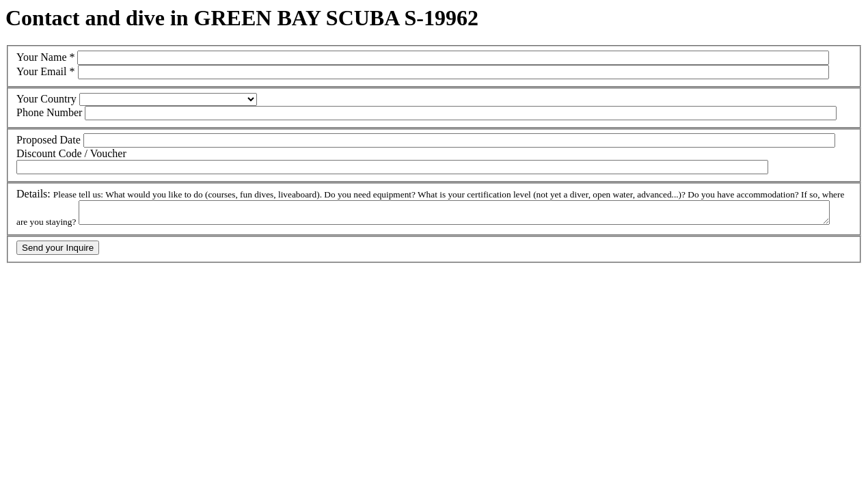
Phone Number (49, 112)
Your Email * (46, 71)
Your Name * (45, 57)
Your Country (46, 99)
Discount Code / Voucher (71, 153)
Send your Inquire (58, 252)
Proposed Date (49, 140)
